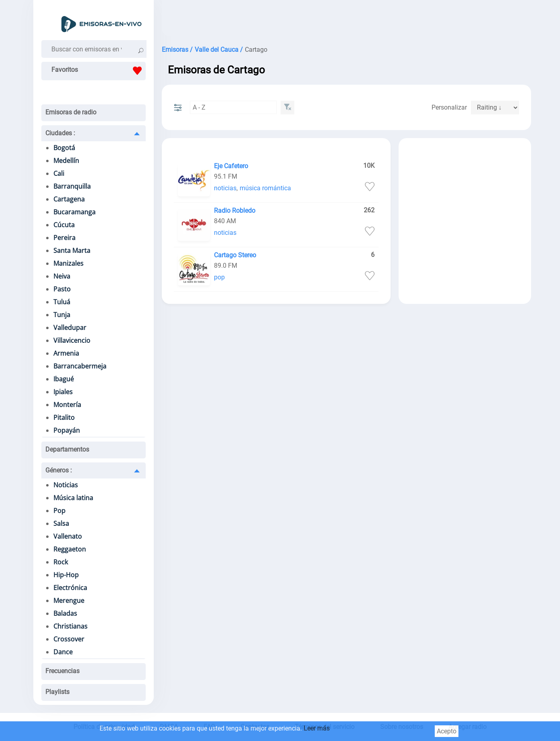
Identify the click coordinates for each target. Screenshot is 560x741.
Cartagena (69, 199)
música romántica (265, 188)
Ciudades (60, 133)
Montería (67, 405)
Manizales (68, 263)
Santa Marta (72, 250)
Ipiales (63, 392)
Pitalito (64, 417)
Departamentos (67, 449)
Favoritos (99, 71)
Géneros (59, 470)
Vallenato (68, 536)
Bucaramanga (74, 212)
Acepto (447, 731)
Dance (63, 652)
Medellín (66, 161)
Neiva (62, 276)
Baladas (65, 613)
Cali (59, 173)
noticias (225, 188)
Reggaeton (70, 549)
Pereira (64, 238)
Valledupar (70, 328)
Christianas (70, 626)
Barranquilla (72, 186)
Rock (61, 562)
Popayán (67, 430)
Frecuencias (62, 671)
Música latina (73, 498)
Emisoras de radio (71, 112)
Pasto (62, 289)
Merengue (69, 601)
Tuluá (62, 302)
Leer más (317, 728)
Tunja (62, 315)
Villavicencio (72, 340)
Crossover (69, 639)
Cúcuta (64, 225)
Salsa (61, 523)
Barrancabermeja (80, 366)
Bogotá (64, 148)
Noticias (66, 485)
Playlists (57, 692)
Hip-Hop (66, 575)
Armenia (66, 353)
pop (219, 277)
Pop (59, 511)
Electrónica (70, 588)
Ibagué (64, 379)
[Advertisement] (346, 20)
